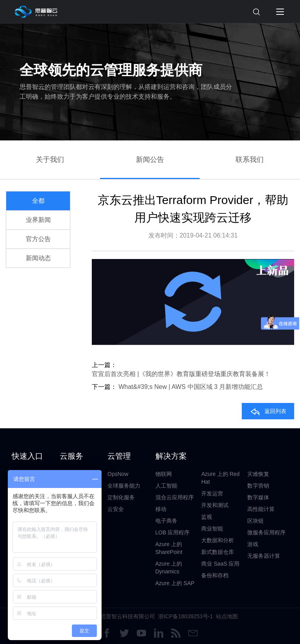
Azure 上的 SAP (175, 583)
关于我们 (50, 160)
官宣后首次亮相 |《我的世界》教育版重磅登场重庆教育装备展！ (181, 374)
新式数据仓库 (218, 552)
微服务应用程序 (266, 532)
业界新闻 (38, 220)
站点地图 (227, 616)
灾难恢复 (258, 474)
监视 (207, 517)
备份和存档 (215, 575)
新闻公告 (150, 160)
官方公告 (38, 239)
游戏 (253, 544)
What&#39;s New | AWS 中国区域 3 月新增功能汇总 (191, 387)
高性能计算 (261, 509)
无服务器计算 (264, 556)
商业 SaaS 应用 (220, 564)
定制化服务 (121, 497)
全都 (38, 201)
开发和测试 (215, 505)
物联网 (164, 474)
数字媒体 (258, 497)
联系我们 (250, 160)
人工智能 (166, 486)
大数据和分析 (218, 540)
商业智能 (212, 529)
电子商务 (166, 521)
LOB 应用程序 (173, 532)
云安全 (116, 509)
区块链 (255, 521)
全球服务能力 (124, 486)
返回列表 (268, 411)
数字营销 (258, 486)
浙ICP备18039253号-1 (186, 616)
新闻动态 (38, 258)
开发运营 (212, 493)
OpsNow (118, 474)
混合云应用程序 (175, 497)
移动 (161, 509)
